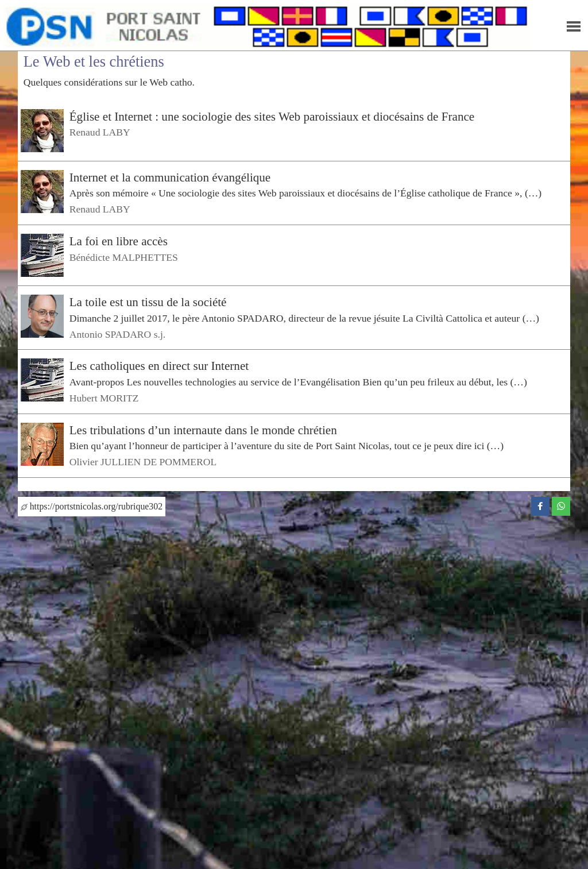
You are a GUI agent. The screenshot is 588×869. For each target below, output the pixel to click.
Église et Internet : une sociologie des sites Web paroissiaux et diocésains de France (272, 117)
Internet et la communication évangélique (170, 177)
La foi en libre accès (119, 241)
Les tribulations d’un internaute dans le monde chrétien (203, 430)
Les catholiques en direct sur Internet (159, 366)
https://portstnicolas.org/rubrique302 (92, 506)
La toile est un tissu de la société (148, 302)
